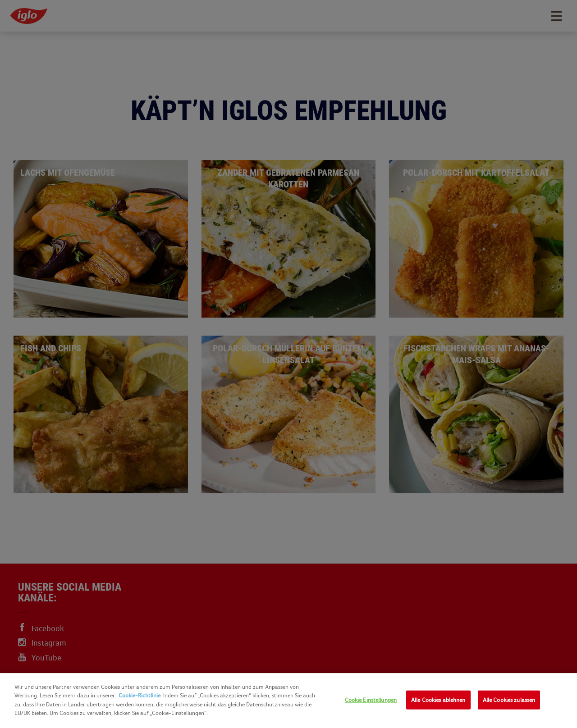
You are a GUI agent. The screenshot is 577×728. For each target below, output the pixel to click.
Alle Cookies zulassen (509, 700)
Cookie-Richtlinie (140, 695)
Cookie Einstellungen (371, 700)
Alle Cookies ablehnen (438, 700)
